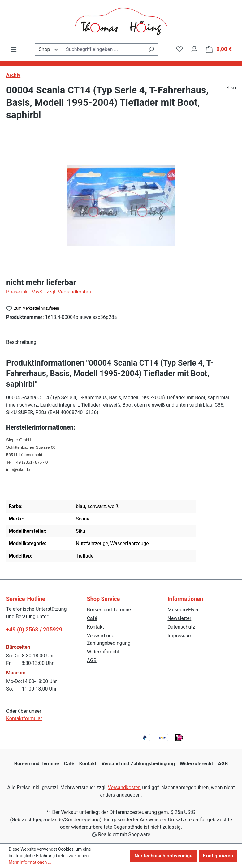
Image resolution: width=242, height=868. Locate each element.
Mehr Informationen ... (30, 862)
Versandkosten (125, 787)
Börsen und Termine (109, 610)
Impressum (180, 636)
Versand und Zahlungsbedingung (138, 764)
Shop (49, 49)
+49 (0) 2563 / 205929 (34, 629)
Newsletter (179, 618)
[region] (121, 205)
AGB (92, 660)
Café (92, 618)
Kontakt (95, 627)
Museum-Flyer (183, 610)
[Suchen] (151, 49)
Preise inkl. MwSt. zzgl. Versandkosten (49, 292)
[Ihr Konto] (194, 49)
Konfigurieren (218, 856)
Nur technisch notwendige (163, 856)
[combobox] (104, 49)
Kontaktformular (24, 718)
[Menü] (14, 49)
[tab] (21, 343)
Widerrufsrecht (103, 652)
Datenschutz (181, 627)
